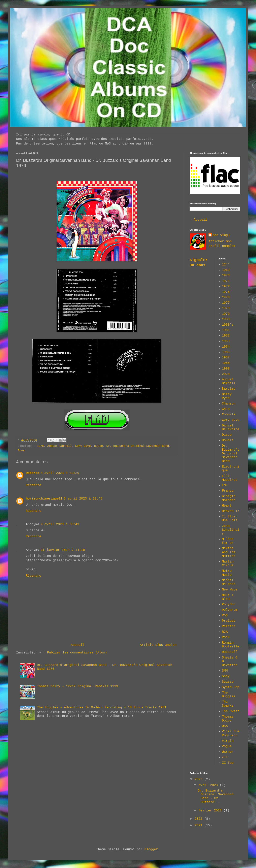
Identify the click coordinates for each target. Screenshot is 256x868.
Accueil (77, 645)
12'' (226, 265)
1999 (226, 369)
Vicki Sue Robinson (231, 733)
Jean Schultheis (231, 530)
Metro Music (227, 573)
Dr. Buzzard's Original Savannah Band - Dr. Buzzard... (216, 797)
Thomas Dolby (228, 719)
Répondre (34, 485)
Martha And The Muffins (229, 552)
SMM (225, 671)
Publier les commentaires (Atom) (77, 653)
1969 (226, 270)
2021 (199, 826)
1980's (228, 325)
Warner (228, 752)
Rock (226, 637)
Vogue (227, 746)
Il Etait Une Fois (230, 519)
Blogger (151, 849)
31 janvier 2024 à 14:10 (63, 550)
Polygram (230, 610)
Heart (227, 506)
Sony (21, 451)
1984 (226, 347)
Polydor (229, 605)
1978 (226, 308)
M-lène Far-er (228, 541)
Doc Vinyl (221, 235)
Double (228, 440)
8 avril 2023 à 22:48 (83, 499)
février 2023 (211, 811)
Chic (226, 409)
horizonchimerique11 (44, 499)
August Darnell (59, 446)
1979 (226, 314)
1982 (226, 336)
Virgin (228, 741)
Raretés (229, 626)
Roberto (33, 473)
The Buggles (229, 695)
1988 (226, 363)
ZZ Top (228, 763)
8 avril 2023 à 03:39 (60, 473)
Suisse (228, 682)
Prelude (229, 621)
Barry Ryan (227, 396)
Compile (229, 415)
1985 (226, 352)
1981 (226, 330)
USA (225, 726)
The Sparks (228, 704)
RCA (225, 632)
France (228, 491)
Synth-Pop (231, 687)
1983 (226, 341)
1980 (226, 319)
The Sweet (231, 711)
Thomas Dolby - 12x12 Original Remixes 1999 (77, 686)
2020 (226, 374)
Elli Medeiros (230, 478)
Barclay (229, 389)
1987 (226, 358)
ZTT (225, 757)
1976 (40, 446)
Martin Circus (228, 564)
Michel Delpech (229, 582)
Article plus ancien (158, 645)
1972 (226, 287)
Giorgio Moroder (229, 498)
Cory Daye (83, 446)
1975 (226, 292)
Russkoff (230, 652)
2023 (199, 779)
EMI (225, 485)
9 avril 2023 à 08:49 (60, 524)
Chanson (229, 404)
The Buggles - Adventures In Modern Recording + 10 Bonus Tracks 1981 (102, 708)
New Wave (230, 590)
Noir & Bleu (228, 597)
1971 (226, 281)
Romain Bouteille (231, 645)
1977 (226, 303)
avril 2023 (209, 785)
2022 (199, 819)
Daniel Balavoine (231, 428)
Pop (225, 615)
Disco (99, 446)
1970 (226, 276)
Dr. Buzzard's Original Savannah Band (138, 446)
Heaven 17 (231, 511)
